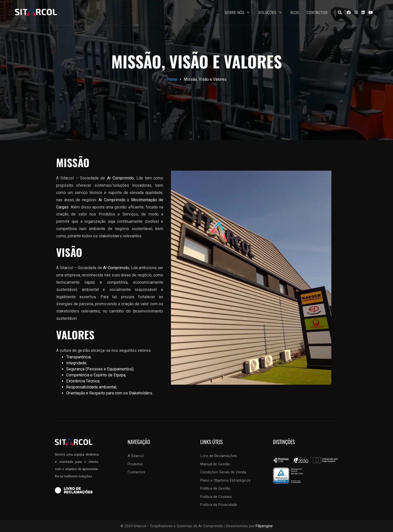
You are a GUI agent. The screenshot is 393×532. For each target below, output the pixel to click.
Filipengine (264, 526)
